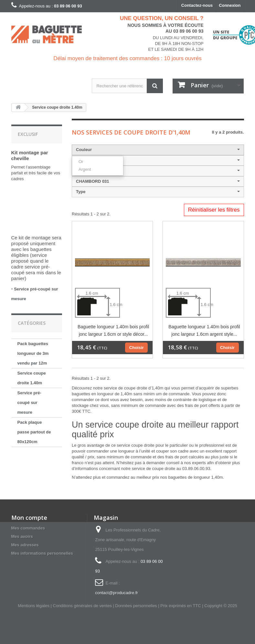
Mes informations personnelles (42, 553)
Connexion (230, 5)
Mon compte (29, 518)
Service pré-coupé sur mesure (29, 403)
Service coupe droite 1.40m (32, 378)
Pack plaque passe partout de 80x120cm (34, 432)
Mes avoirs (22, 536)
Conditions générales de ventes (82, 606)
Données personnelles (136, 606)
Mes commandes (28, 528)
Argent (85, 169)
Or (81, 162)
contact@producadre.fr (116, 593)
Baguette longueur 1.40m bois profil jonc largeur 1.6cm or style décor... (113, 330)
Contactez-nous (197, 5)
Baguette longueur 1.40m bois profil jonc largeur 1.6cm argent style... (204, 330)
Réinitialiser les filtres (214, 210)
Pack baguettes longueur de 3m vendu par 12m (33, 353)
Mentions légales (34, 606)
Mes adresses (25, 545)
